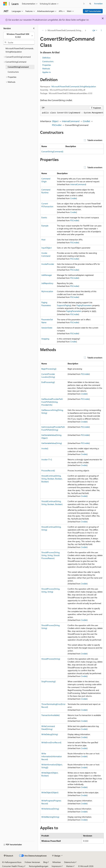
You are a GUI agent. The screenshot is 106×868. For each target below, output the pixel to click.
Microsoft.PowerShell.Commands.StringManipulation (66, 30)
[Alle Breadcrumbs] (43, 31)
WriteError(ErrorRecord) (51, 742)
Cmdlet (86, 121)
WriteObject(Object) (50, 792)
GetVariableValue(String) (52, 443)
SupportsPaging (64, 305)
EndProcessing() (48, 382)
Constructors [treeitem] (13, 72)
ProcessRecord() (48, 471)
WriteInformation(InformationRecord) (52, 756)
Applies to (47, 72)
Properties (47, 65)
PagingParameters (84, 305)
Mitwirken (57, 862)
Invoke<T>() (47, 459)
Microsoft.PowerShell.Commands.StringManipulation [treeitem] (20, 50)
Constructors (48, 61)
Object (55, 121)
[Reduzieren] (34, 28)
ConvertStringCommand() (52, 151)
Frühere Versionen (32, 862)
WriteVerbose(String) (50, 809)
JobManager (47, 275)
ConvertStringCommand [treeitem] (18, 67)
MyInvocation (47, 291)
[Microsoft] (5, 4)
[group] (72, 113)
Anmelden (98, 4)
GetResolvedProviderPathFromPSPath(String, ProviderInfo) (52, 402)
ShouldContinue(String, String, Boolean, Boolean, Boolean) (52, 479)
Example (45, 226)
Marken (69, 866)
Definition (46, 58)
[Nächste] (84, 4)
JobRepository (47, 283)
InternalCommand (71, 121)
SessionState (47, 328)
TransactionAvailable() (51, 715)
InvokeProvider (48, 264)
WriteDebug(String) (50, 734)
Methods (46, 69)
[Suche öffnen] (90, 4)
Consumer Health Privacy (13, 866)
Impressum (56, 866)
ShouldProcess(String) (51, 659)
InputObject (47, 248)
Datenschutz (69, 862)
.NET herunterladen (93, 11)
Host (43, 240)
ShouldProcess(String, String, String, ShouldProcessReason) (51, 555)
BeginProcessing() (49, 369)
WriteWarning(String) (50, 817)
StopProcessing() (49, 681)
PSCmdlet (57, 125)
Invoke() (45, 448)
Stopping (45, 339)
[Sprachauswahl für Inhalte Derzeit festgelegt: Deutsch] (8, 856)
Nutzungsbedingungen (39, 866)
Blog (45, 862)
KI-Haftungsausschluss (12, 862)
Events (44, 217)
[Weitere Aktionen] (101, 31)
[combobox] (19, 36)
